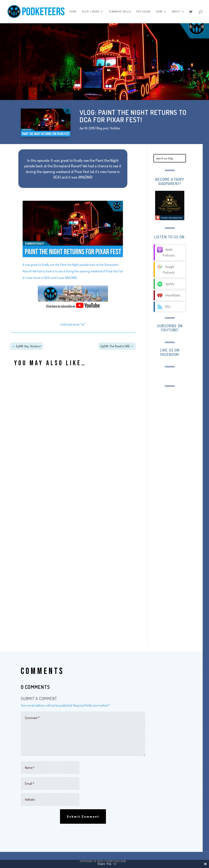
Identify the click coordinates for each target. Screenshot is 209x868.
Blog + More (91, 12)
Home (73, 12)
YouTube (115, 128)
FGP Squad (143, 12)
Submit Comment (83, 816)
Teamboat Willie (120, 12)
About (176, 12)
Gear (159, 12)
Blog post (103, 128)
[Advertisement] (178, 453)
